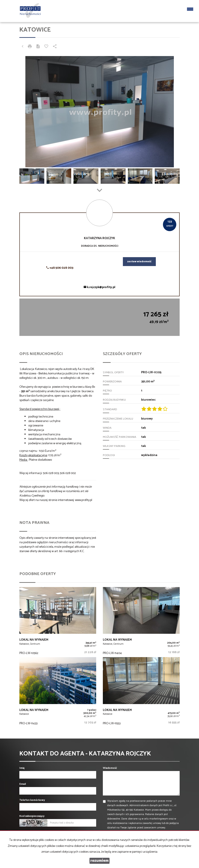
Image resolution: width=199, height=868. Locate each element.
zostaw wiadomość (139, 262)
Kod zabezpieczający (32, 816)
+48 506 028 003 (60, 268)
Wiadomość (110, 768)
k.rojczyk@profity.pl (99, 287)
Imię (22, 768)
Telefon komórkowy (32, 800)
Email (23, 784)
